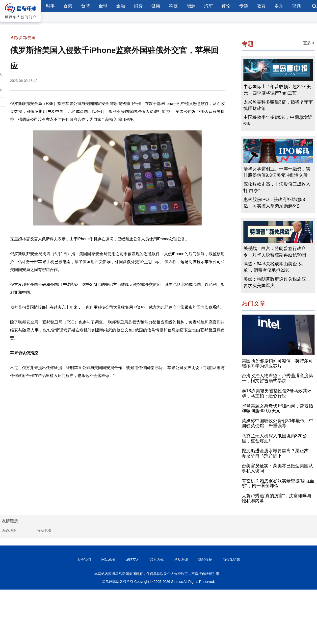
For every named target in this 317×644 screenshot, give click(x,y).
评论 (226, 6)
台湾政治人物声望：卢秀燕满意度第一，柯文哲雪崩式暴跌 (277, 378)
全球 (103, 6)
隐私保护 (205, 560)
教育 (261, 6)
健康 (156, 6)
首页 (14, 38)
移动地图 (44, 530)
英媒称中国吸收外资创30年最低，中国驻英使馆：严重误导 (278, 423)
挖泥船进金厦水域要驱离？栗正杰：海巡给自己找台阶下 (277, 453)
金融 (121, 6)
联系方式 (157, 560)
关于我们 (84, 560)
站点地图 (9, 530)
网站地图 (108, 560)
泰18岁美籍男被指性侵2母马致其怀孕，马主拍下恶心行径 (277, 393)
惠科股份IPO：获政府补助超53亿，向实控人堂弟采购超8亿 (274, 203)
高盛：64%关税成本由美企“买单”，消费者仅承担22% (273, 267)
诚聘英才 (132, 560)
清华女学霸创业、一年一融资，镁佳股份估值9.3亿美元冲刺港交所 (277, 172)
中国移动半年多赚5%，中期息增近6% (278, 121)
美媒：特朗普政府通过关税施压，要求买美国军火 (277, 282)
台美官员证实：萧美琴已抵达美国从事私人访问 (277, 468)
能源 (191, 6)
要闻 (31, 38)
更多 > (309, 43)
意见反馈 (181, 560)
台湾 (85, 6)
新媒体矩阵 (231, 560)
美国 (23, 38)
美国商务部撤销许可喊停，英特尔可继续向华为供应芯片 (277, 363)
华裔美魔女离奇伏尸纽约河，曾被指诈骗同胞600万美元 (277, 408)
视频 (296, 6)
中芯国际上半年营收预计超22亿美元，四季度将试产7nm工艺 (277, 90)
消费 (138, 6)
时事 (50, 6)
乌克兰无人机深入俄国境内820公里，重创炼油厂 (274, 438)
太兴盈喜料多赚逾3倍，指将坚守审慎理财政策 (278, 105)
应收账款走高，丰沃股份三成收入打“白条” (277, 187)
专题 (244, 6)
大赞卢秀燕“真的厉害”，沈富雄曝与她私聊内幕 (277, 498)
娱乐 (279, 6)
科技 (173, 6)
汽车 (209, 6)
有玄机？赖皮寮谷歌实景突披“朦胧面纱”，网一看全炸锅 (278, 483)
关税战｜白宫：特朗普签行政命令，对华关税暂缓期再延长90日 (275, 252)
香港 (68, 6)
